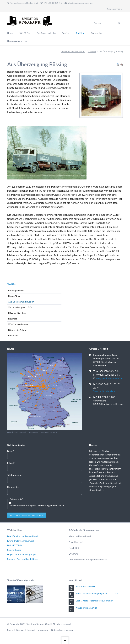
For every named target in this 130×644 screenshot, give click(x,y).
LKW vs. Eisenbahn (18, 313)
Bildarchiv (13, 335)
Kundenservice (113, 9)
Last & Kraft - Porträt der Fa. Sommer (94, 601)
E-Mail (12, 463)
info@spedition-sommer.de (109, 378)
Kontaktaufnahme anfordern (27, 515)
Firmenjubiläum (16, 290)
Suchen (119, 23)
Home (10, 33)
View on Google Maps (104, 391)
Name (12, 451)
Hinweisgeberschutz (17, 41)
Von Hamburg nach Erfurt (21, 307)
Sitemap (20, 630)
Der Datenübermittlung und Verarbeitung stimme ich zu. (36, 506)
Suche (10, 630)
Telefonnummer (15, 475)
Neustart (13, 319)
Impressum (43, 630)
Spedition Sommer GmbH (73, 51)
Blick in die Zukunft (18, 330)
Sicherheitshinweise (86, 586)
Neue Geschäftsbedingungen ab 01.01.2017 (98, 593)
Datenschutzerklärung (62, 630)
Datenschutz (97, 33)
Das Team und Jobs (46, 33)
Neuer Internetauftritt (87, 608)
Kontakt (31, 630)
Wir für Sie (25, 33)
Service (66, 33)
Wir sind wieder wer (18, 324)
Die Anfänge (14, 296)
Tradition (80, 33)
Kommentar (13, 487)
